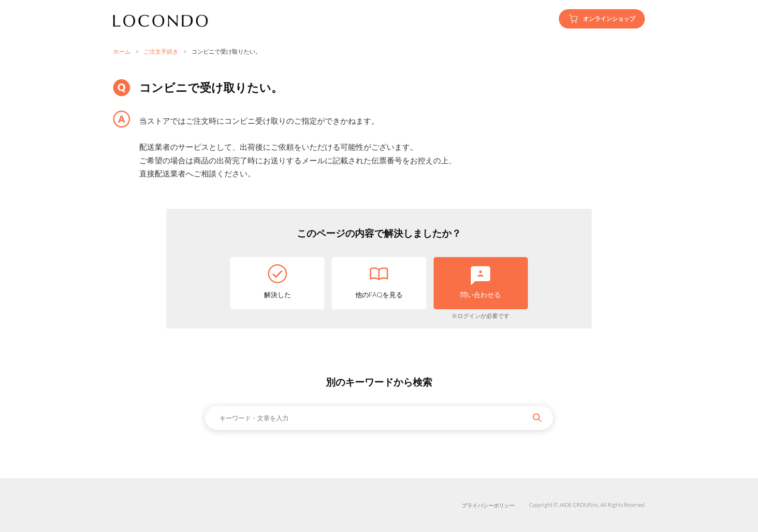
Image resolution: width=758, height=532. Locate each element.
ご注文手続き (161, 51)
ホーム (122, 51)
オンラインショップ (602, 19)
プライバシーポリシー (488, 505)
